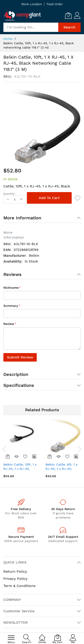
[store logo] (22, 16)
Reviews (12, 274)
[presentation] (4, 449)
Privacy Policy (15, 579)
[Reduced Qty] (8, 200)
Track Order (55, 4)
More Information (22, 218)
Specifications (19, 385)
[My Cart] (68, 15)
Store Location (32, 4)
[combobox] (31, 27)
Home (8, 39)
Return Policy (15, 571)
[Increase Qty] (21, 200)
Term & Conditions (19, 586)
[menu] (11, 638)
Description (16, 374)
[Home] (42, 635)
